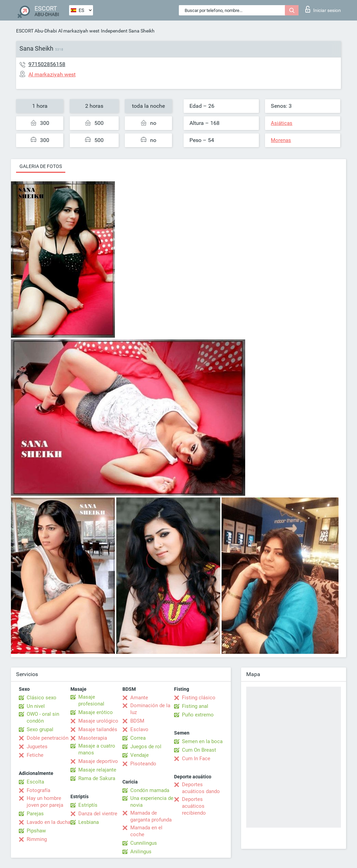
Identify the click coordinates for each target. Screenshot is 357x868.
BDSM (137, 721)
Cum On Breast (199, 750)
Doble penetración (48, 738)
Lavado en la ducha (49, 822)
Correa (138, 738)
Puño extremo (198, 715)
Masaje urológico (98, 721)
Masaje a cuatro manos (97, 749)
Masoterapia (93, 738)
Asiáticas (282, 123)
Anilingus (141, 852)
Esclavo (139, 729)
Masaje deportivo (98, 761)
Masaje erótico (96, 712)
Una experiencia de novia (152, 802)
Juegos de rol (146, 747)
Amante (139, 698)
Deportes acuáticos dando (201, 788)
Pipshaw (36, 831)
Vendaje (140, 755)
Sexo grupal (40, 729)
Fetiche (35, 755)
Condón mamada (150, 790)
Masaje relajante (97, 770)
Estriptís (88, 805)
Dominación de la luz (150, 709)
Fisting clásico (199, 698)
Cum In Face (196, 759)
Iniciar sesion (323, 9)
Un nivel (36, 706)
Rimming (37, 839)
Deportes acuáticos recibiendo (194, 806)
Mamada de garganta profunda (151, 816)
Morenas (281, 140)
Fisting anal (195, 706)
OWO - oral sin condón (43, 717)
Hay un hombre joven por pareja (45, 802)
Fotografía (38, 790)
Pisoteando (143, 764)
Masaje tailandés (98, 729)
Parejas (35, 814)
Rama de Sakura (97, 778)
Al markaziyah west (79, 31)
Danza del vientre (98, 814)
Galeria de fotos (41, 166)
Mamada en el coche (146, 831)
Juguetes (37, 747)
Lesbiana (89, 822)
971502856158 (47, 64)
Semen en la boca (202, 741)
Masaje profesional (91, 700)
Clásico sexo (42, 698)
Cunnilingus (144, 843)
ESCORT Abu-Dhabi (36, 31)
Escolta (35, 782)
